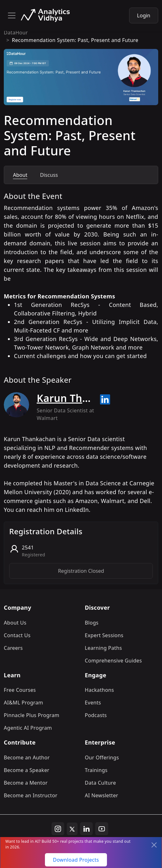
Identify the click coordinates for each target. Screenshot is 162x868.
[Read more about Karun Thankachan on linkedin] (105, 399)
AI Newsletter (101, 795)
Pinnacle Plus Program (32, 715)
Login (144, 15)
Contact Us (17, 635)
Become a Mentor (26, 783)
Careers (13, 648)
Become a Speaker (27, 770)
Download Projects (76, 860)
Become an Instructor (31, 795)
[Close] (154, 845)
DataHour (16, 33)
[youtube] (102, 829)
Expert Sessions (104, 635)
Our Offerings (102, 757)
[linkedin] (86, 829)
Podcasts (96, 715)
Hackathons (99, 690)
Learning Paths (103, 648)
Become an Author (27, 757)
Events (93, 703)
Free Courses (20, 690)
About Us (15, 623)
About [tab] (20, 175)
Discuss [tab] (49, 175)
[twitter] (72, 829)
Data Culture (100, 783)
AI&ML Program (23, 703)
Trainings (96, 770)
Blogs (92, 623)
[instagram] (58, 829)
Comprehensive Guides (113, 661)
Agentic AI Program (28, 728)
